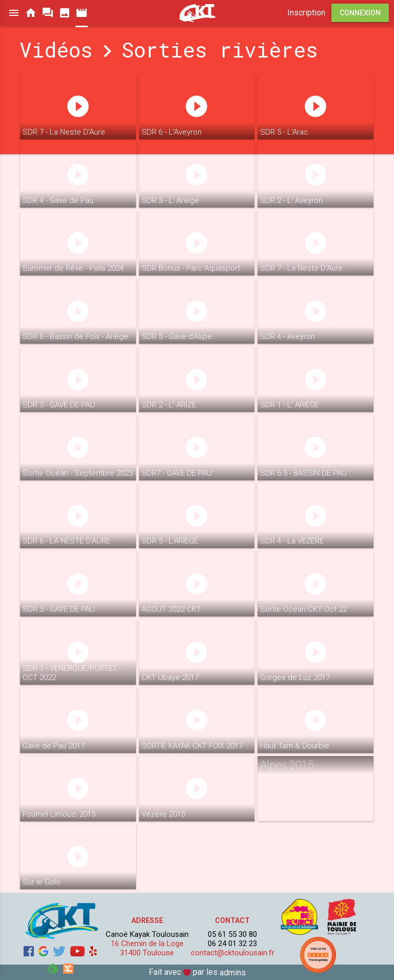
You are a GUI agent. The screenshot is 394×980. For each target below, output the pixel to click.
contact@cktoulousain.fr (233, 953)
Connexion (360, 13)
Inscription (306, 13)
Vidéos (56, 50)
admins (233, 973)
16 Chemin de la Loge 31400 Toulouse (147, 948)
